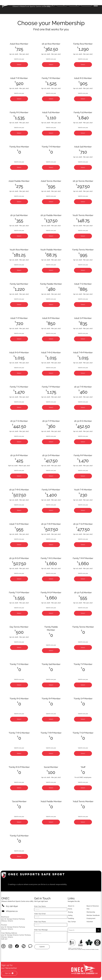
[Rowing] (72, 912)
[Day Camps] (74, 922)
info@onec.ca (12, 911)
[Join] (62, 4)
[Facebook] (17, 946)
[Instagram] (10, 946)
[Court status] (86, 4)
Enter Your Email (40, 914)
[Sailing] (74, 915)
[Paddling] (73, 918)
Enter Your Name (40, 906)
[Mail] (3, 911)
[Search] (80, 930)
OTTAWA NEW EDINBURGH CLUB (32, 3)
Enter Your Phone (40, 922)
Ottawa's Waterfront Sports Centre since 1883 (31, 6)
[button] (96, 4)
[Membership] (92, 912)
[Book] (74, 4)
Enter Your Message (41, 930)
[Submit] (42, 947)
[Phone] (3, 906)
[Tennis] (71, 909)
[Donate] (50, 4)
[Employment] (93, 918)
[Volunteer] (93, 922)
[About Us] (75, 906)
